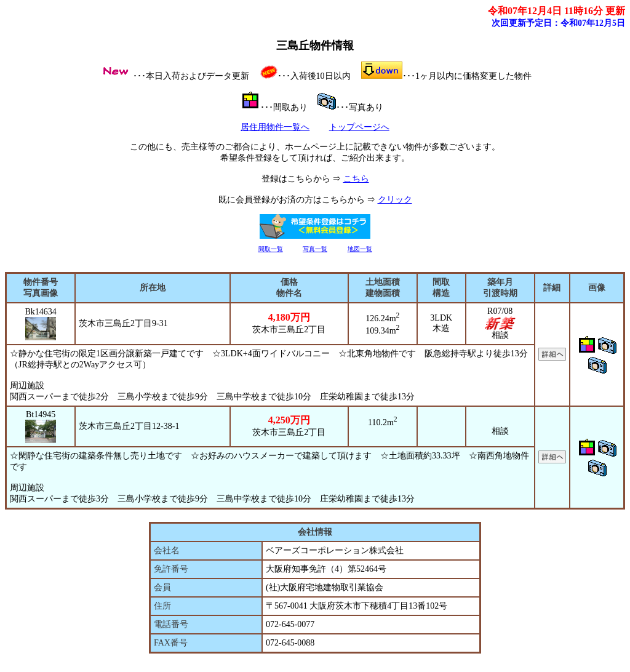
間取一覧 (271, 249)
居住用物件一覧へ (275, 127)
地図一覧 (360, 249)
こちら (356, 179)
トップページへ (359, 127)
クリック (395, 200)
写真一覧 (315, 249)
